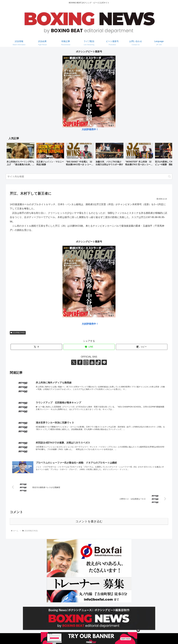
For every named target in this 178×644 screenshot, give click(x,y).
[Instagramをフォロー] (86, 362)
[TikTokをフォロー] (98, 362)
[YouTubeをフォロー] (92, 362)
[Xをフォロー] (74, 362)
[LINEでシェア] (89, 347)
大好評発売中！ (90, 129)
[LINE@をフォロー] (104, 362)
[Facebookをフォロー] (80, 362)
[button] (167, 155)
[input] (89, 177)
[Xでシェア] (36, 347)
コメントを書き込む (89, 521)
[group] (21, 155)
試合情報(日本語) (18, 333)
